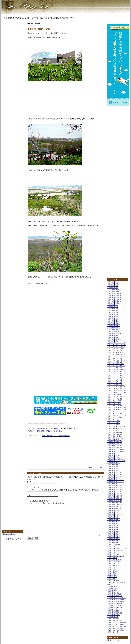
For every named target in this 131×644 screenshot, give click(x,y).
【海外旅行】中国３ (113, 518)
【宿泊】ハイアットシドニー (116, 375)
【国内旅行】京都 (113, 284)
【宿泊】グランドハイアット (116, 354)
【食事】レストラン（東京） (116, 630)
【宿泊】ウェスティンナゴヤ (116, 347)
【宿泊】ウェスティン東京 (116, 351)
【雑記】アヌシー (113, 552)
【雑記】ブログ (112, 558)
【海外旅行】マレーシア (115, 514)
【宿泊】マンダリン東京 (115, 413)
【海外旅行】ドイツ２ (114, 470)
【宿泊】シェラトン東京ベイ (116, 360)
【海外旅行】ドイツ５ (114, 476)
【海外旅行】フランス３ (115, 491)
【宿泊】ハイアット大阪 (115, 379)
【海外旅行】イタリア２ (115, 444)
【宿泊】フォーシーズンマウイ (117, 409)
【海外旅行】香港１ (113, 537)
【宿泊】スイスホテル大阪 (116, 364)
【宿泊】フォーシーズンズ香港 (117, 408)
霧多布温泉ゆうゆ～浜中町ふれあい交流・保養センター (58, 428)
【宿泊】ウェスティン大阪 (116, 349)
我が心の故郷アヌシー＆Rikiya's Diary (56, 436)
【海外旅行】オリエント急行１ (117, 449)
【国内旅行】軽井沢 (113, 332)
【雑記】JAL (111, 546)
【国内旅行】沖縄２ (113, 326)
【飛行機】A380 (112, 586)
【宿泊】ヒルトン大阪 (114, 402)
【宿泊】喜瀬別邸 (113, 430)
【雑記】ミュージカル (114, 562)
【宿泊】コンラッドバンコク (116, 356)
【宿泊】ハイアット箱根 (115, 383)
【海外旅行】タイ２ (113, 465)
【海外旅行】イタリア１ (115, 442)
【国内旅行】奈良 (113, 307)
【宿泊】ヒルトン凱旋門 (115, 400)
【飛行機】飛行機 (113, 617)
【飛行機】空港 (112, 609)
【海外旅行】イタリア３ (115, 446)
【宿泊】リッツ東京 (113, 423)
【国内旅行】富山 (113, 309)
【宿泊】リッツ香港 (113, 425)
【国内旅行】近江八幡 (114, 333)
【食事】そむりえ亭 (113, 619)
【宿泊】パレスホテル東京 (116, 385)
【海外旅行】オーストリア (116, 455)
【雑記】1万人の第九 (114, 544)
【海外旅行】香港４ (113, 543)
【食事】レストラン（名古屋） (117, 626)
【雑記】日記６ (112, 577)
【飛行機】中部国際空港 (115, 603)
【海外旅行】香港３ (113, 541)
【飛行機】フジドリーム (115, 596)
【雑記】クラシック (113, 554)
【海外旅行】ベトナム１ (115, 505)
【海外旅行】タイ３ (113, 467)
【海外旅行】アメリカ (114, 440)
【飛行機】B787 (112, 590)
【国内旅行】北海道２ (114, 293)
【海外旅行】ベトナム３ (115, 508)
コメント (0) (99, 467)
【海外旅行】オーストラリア (116, 453)
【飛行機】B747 (112, 588)
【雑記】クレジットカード (116, 556)
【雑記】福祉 (111, 579)
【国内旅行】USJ (113, 282)
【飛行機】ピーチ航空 (114, 594)
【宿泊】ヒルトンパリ (114, 394)
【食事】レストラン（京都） (116, 624)
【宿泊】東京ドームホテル (116, 438)
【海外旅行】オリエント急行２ (117, 451)
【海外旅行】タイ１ (113, 463)
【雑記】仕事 (111, 564)
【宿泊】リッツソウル (114, 419)
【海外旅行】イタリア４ (115, 448)
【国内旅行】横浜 (113, 322)
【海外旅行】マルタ (113, 512)
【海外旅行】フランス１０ (116, 487)
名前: (29, 482)
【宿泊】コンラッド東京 (115, 358)
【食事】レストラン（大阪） (116, 628)
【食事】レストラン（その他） (117, 622)
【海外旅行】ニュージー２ (116, 482)
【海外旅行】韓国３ (113, 531)
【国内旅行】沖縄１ (113, 324)
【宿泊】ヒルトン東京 (114, 404)
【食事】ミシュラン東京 (115, 621)
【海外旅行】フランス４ (115, 493)
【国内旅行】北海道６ (114, 301)
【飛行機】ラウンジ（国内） (116, 600)
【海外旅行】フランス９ (115, 503)
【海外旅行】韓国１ (113, 527)
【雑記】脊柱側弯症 (113, 581)
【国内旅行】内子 (113, 288)
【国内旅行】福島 (113, 330)
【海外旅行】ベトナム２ (115, 506)
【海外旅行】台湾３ (113, 525)
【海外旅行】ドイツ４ (114, 474)
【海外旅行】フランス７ (115, 499)
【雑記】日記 (111, 567)
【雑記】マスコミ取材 (114, 560)
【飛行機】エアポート (114, 592)
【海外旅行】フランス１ (115, 486)
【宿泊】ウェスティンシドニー (117, 345)
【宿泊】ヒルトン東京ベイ (116, 406)
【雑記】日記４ (112, 573)
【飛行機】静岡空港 (113, 615)
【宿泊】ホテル (112, 411)
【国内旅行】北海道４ (114, 297)
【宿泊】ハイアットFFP (115, 368)
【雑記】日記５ (112, 575)
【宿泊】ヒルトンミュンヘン (116, 398)
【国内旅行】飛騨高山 (114, 339)
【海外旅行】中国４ (113, 520)
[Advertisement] (13, 65)
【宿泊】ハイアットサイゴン (116, 371)
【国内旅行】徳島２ (113, 318)
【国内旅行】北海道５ (114, 299)
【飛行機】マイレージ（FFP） (117, 598)
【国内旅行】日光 (113, 320)
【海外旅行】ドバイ (113, 478)
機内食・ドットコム (9, 534)
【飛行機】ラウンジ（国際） (116, 602)
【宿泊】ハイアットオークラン (117, 370)
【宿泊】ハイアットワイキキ (116, 377)
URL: (29, 495)
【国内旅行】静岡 (113, 337)
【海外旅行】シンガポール (116, 459)
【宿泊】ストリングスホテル (116, 366)
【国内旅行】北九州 (113, 290)
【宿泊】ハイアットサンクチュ (117, 373)
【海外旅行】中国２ (113, 516)
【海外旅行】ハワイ (113, 484)
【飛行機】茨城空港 (113, 611)
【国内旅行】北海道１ (114, 292)
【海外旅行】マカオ (113, 510)
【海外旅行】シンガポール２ (116, 461)
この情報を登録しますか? (39, 501)
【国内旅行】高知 (113, 341)
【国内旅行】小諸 (113, 311)
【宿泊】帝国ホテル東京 (115, 434)
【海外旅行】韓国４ (113, 533)
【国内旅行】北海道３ (114, 295)
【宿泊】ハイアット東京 (115, 381)
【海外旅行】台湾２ (113, 524)
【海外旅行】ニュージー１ (116, 480)
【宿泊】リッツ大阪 (113, 421)
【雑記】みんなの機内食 (115, 550)
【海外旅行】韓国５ (113, 535)
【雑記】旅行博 (112, 565)
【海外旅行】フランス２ (115, 489)
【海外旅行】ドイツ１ (114, 468)
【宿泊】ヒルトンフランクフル (117, 396)
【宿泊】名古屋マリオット (116, 428)
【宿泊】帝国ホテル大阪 (115, 432)
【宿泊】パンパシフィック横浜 (117, 387)
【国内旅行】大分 (113, 305)
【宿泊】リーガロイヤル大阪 (116, 427)
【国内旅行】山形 (113, 312)
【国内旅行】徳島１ (113, 316)
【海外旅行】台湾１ (113, 522)
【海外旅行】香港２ (113, 539)
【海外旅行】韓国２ (113, 529)
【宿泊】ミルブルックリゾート (117, 415)
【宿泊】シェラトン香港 (115, 362)
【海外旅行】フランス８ (115, 501)
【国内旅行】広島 (113, 314)
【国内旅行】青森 (113, 335)
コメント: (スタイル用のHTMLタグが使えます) (45, 503)
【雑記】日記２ (112, 569)
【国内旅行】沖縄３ (113, 328)
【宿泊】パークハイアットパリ (117, 389)
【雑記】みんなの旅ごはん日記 (117, 548)
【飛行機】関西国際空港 (115, 613)
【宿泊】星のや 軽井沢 (114, 436)
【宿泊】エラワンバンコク (116, 352)
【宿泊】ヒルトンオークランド (117, 392)
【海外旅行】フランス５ (115, 495)
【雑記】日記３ (112, 571)
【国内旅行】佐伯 (113, 286)
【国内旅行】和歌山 (113, 303)
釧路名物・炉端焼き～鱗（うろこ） (50, 431)
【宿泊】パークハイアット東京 (117, 390)
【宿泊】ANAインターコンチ (116, 343)
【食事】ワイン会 (113, 632)
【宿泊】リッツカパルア (115, 417)
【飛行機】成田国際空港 (115, 607)
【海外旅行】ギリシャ (114, 457)
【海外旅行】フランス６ (115, 497)
